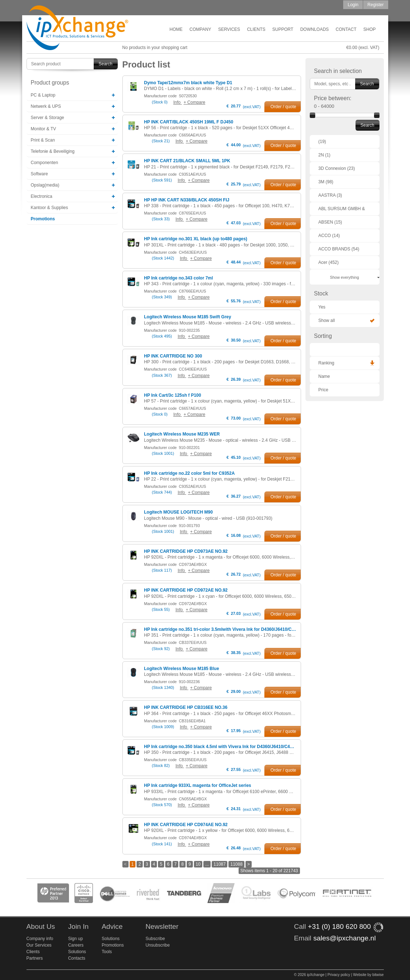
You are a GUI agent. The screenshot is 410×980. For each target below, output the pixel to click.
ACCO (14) (329, 236)
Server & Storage (48, 118)
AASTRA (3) (330, 195)
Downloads (315, 29)
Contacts (76, 958)
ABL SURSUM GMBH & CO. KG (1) (342, 211)
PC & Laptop (43, 95)
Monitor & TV (44, 129)
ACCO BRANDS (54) (339, 249)
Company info (40, 939)
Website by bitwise (368, 975)
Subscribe (155, 939)
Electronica (42, 196)
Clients (256, 29)
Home (176, 29)
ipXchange (77, 28)
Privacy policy (339, 975)
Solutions (77, 952)
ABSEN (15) (330, 222)
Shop (369, 29)
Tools (107, 952)
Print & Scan (43, 140)
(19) (322, 142)
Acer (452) (329, 262)
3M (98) (326, 182)
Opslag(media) (45, 185)
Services (229, 29)
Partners (35, 958)
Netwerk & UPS (46, 106)
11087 (220, 864)
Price (323, 390)
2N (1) (324, 155)
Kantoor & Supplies (50, 208)
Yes (322, 307)
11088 (236, 864)
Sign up (75, 939)
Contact (346, 29)
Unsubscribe (158, 945)
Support (283, 29)
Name (324, 376)
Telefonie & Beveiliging (53, 151)
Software (39, 174)
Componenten (44, 163)
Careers (76, 945)
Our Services (39, 945)
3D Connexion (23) (337, 168)
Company (200, 29)
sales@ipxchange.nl (345, 938)
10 (198, 864)
